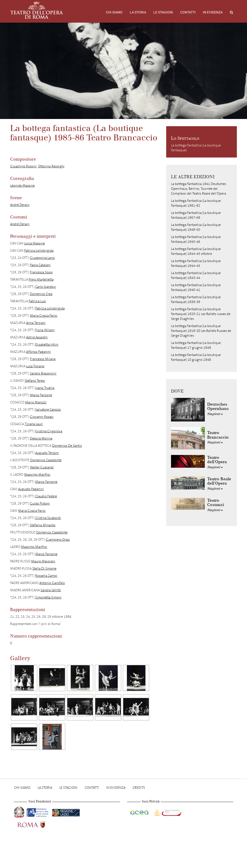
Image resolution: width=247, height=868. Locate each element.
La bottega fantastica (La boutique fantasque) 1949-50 (196, 227)
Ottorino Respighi (51, 166)
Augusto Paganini (31, 489)
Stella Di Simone (44, 569)
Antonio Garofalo (52, 583)
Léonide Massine (22, 186)
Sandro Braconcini (43, 373)
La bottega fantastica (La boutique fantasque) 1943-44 (196, 275)
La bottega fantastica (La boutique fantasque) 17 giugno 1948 (196, 345)
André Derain (20, 205)
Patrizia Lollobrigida (39, 251)
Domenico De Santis (67, 446)
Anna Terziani (36, 323)
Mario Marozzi (36, 402)
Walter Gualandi (42, 467)
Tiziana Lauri (34, 424)
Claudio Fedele (46, 496)
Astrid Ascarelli (37, 337)
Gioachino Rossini (23, 166)
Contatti (188, 12)
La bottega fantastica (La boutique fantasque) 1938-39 (196, 299)
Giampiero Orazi (58, 540)
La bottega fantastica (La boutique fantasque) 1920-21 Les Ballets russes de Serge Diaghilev (201, 314)
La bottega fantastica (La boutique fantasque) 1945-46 (196, 239)
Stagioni (215, 414)
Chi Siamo (114, 12)
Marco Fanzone (41, 395)
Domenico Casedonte (46, 460)
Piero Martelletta (41, 279)
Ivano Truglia (45, 388)
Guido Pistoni (40, 503)
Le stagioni (163, 12)
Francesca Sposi (41, 272)
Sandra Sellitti (51, 590)
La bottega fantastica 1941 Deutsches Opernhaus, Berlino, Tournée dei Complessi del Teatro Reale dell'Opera (199, 189)
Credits (139, 788)
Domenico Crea (41, 294)
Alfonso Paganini (38, 352)
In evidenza (213, 12)
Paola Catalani (40, 265)
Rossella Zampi (46, 576)
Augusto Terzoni (47, 453)
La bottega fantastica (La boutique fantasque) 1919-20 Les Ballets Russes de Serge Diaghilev (201, 331)
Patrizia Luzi (37, 301)
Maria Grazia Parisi (44, 316)
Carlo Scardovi (46, 287)
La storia (138, 12)
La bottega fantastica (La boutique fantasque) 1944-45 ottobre (196, 251)
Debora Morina (41, 438)
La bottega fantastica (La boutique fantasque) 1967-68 (196, 215)
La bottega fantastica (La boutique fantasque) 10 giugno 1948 (196, 357)
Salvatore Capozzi (48, 410)
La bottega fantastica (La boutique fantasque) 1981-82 (196, 203)
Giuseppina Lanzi (42, 258)
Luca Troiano (35, 366)
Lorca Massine (34, 243)
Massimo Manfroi (37, 475)
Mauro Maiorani (43, 561)
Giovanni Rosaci (42, 417)
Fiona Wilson (45, 330)
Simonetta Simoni (48, 597)
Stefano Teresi (35, 381)
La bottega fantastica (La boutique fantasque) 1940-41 (196, 287)
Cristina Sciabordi (48, 518)
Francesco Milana (43, 359)
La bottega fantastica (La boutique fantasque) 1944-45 (196, 263)
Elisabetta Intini (47, 345)
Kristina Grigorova (49, 431)
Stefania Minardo (43, 525)
